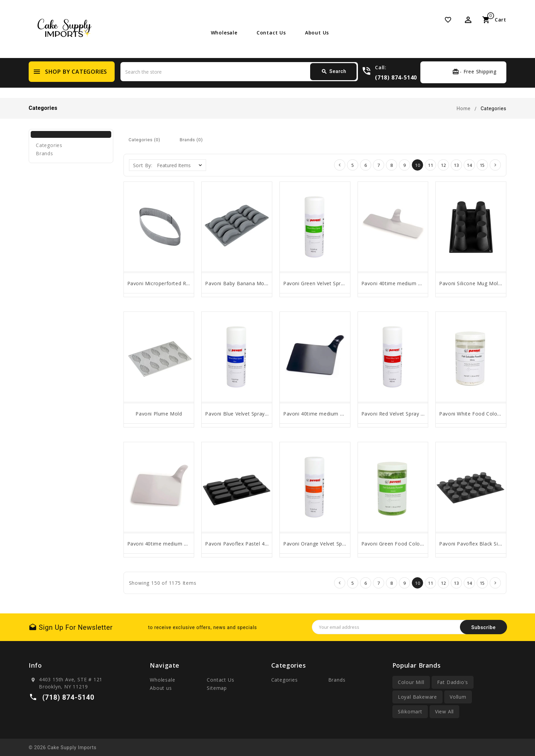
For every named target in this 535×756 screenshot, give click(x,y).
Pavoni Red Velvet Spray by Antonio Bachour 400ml (423, 414)
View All (444, 711)
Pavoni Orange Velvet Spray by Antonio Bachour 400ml (349, 544)
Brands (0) (191, 140)
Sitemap (217, 688)
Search (334, 72)
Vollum (458, 697)
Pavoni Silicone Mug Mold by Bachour (485, 283)
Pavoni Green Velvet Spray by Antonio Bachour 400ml (348, 283)
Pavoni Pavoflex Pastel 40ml (239, 544)
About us (317, 33)
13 (457, 165)
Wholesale (224, 33)
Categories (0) (144, 140)
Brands (45, 153)
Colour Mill (411, 682)
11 (431, 165)
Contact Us (271, 33)
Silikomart (410, 711)
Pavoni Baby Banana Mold (237, 283)
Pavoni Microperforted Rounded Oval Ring (178, 283)
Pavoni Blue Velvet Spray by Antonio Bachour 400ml (267, 414)
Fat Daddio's (453, 682)
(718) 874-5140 (396, 77)
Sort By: (143, 165)
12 (444, 165)
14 (469, 165)
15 (482, 165)
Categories (49, 145)
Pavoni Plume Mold (159, 414)
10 (418, 165)
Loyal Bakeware (417, 697)
